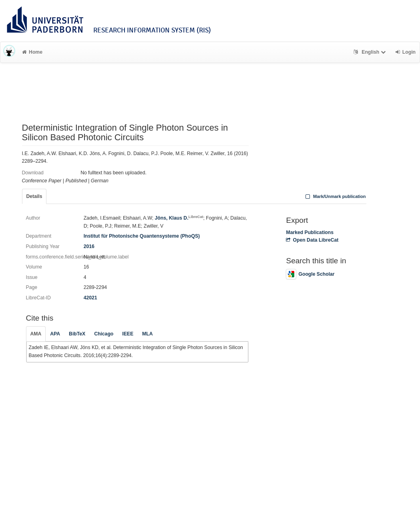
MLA (147, 334)
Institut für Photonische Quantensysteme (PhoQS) (142, 236)
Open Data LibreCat (312, 240)
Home (32, 52)
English (371, 52)
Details (34, 196)
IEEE (128, 334)
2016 (89, 246)
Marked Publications (310, 232)
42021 (90, 298)
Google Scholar (310, 274)
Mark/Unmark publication (335, 196)
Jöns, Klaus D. (179, 218)
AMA (36, 334)
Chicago (104, 334)
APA (55, 334)
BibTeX (77, 334)
